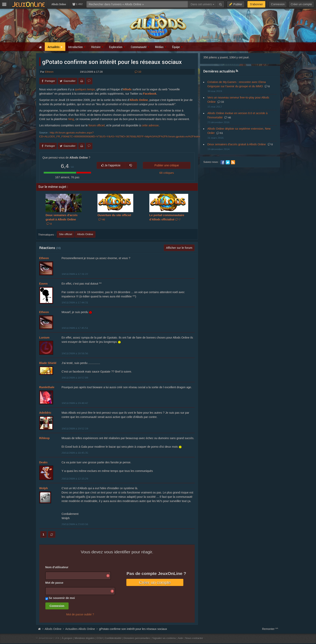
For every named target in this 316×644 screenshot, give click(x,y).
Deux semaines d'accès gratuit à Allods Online (62, 219)
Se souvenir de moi (62, 598)
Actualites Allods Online (80, 629)
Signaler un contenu (164, 638)
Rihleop (44, 438)
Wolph (44, 488)
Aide (180, 638)
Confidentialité (113, 638)
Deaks (43, 462)
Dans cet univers (202, 4)
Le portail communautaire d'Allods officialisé (167, 217)
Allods (127, 89)
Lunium (44, 338)
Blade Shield (48, 363)
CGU (100, 638)
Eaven (43, 284)
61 (220, 133)
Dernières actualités (219, 71)
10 (138, 72)
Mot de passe (54, 583)
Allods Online (139, 100)
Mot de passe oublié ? (80, 614)
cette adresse (150, 125)
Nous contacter (194, 638)
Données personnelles (137, 638)
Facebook (150, 94)
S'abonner (256, 4)
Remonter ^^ (270, 629)
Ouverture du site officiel (114, 217)
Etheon (49, 72)
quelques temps (85, 89)
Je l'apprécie (111, 165)
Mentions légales (85, 638)
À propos (67, 638)
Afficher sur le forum (179, 248)
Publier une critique (167, 165)
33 (221, 102)
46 (228, 118)
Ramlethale (47, 387)
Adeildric (45, 413)
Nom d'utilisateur (57, 567)
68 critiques (167, 173)
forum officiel (97, 125)
